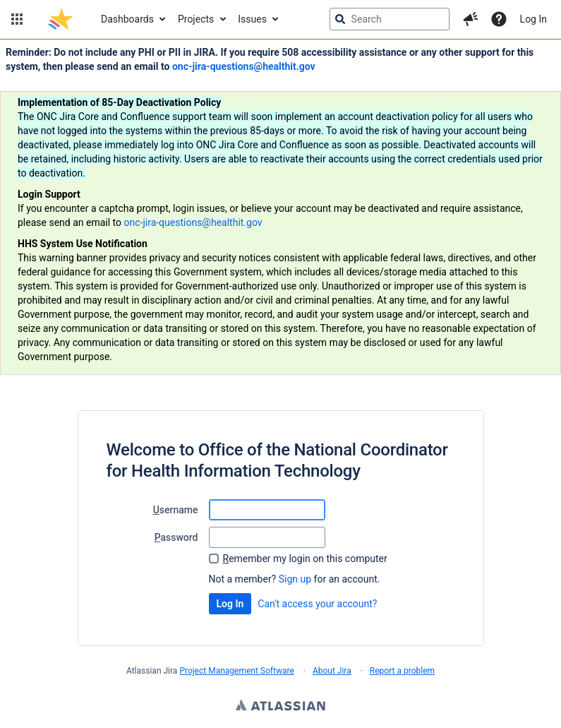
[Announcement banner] (280, 207)
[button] (17, 19)
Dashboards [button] (127, 19)
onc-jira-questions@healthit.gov (244, 66)
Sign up (295, 579)
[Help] (499, 19)
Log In (533, 19)
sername (176, 510)
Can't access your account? (317, 604)
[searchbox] (390, 19)
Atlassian (280, 707)
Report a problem (402, 671)
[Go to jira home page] (60, 19)
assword (176, 537)
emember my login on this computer (305, 559)
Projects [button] (196, 19)
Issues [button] (252, 19)
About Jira (332, 671)
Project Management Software (236, 671)
